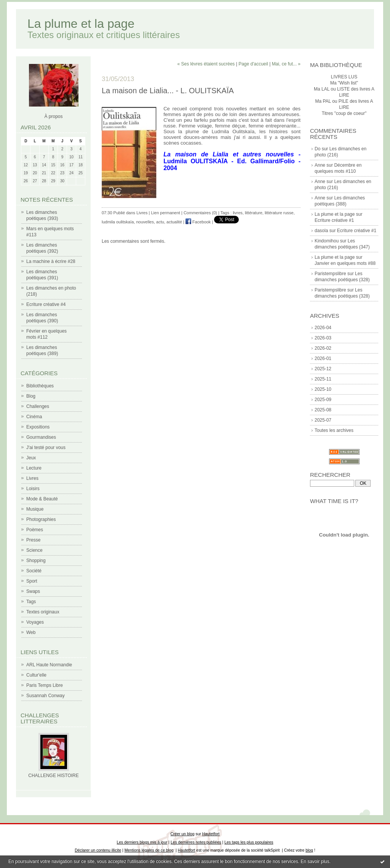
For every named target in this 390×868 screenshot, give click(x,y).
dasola (321, 231)
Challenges (38, 406)
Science (34, 550)
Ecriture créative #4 (46, 304)
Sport (32, 581)
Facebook (198, 222)
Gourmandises (41, 437)
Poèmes (35, 530)
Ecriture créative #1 (334, 220)
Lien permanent (165, 213)
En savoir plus (315, 862)
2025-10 (323, 389)
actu (160, 222)
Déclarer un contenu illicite (98, 850)
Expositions (38, 427)
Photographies (41, 519)
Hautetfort (211, 834)
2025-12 (323, 369)
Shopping (36, 561)
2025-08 (323, 410)
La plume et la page (81, 24)
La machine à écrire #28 (51, 261)
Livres (32, 478)
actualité (174, 222)
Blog (31, 396)
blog (309, 850)
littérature (254, 213)
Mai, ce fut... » (286, 64)
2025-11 (323, 379)
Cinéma (34, 417)
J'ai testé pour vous (46, 448)
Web (31, 632)
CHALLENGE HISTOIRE (53, 776)
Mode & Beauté (42, 499)
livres (238, 213)
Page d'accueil (253, 64)
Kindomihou (327, 241)
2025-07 (323, 420)
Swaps (33, 591)
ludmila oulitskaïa (118, 222)
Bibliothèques (40, 386)
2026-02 (323, 348)
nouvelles (145, 222)
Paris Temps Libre (45, 685)
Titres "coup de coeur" (344, 113)
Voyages (35, 622)
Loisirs (33, 489)
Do (317, 149)
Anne (320, 165)
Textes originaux (43, 612)
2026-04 (323, 328)
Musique (35, 509)
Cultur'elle (36, 675)
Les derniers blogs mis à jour (142, 842)
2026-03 (323, 338)
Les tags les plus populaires (249, 842)
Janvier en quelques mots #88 (345, 263)
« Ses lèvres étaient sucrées (206, 64)
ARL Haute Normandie (49, 665)
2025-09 (323, 400)
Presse (33, 540)
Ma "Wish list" (344, 83)
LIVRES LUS (344, 77)
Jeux (31, 458)
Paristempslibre (330, 274)
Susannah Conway (46, 696)
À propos (53, 116)
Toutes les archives (334, 430)
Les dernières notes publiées (196, 842)
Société (34, 571)
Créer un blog (183, 834)
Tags (31, 602)
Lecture (34, 468)
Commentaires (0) (200, 213)
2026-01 (323, 358)
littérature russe (279, 213)
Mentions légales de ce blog (149, 850)
